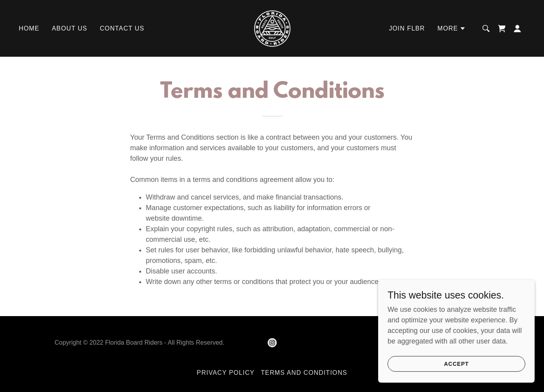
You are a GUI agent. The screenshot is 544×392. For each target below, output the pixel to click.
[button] (452, 29)
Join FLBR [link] (407, 28)
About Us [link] (70, 28)
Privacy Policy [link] (226, 373)
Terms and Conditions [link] (304, 373)
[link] (272, 28)
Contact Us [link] (122, 28)
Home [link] (29, 28)
